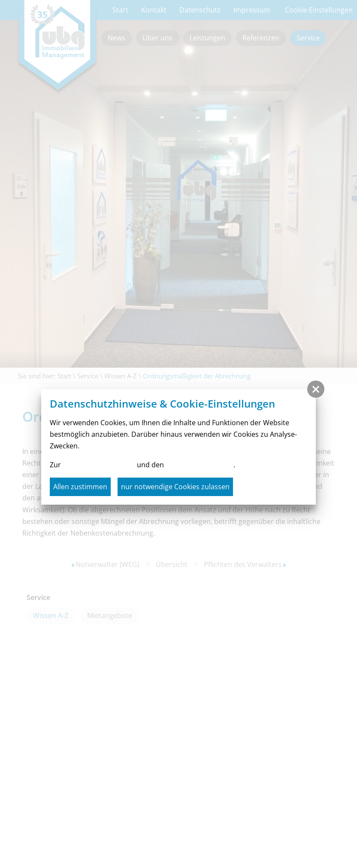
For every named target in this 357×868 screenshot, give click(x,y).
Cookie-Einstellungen (200, 465)
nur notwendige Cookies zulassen (175, 487)
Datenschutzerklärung (99, 465)
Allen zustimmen (80, 487)
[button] (316, 389)
